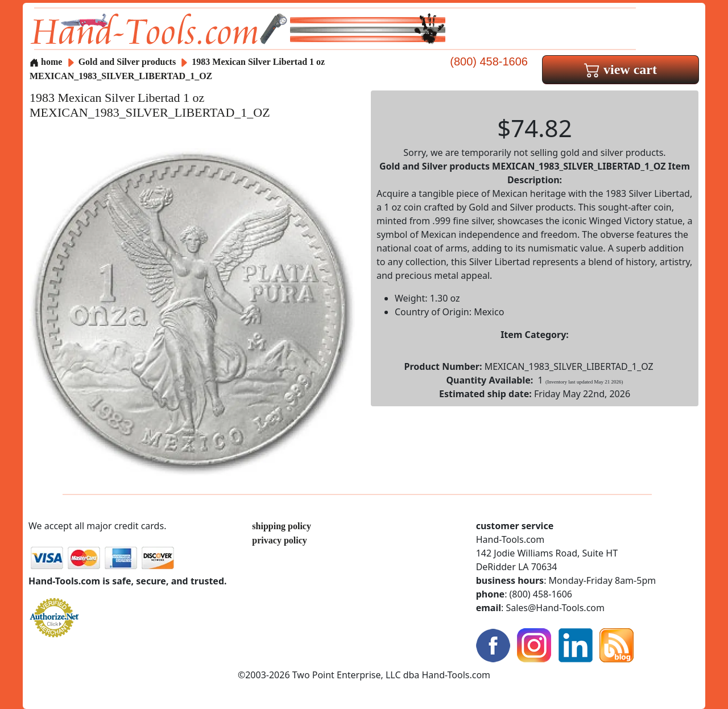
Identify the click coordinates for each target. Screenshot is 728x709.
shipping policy (282, 526)
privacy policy (279, 540)
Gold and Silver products (128, 62)
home (46, 62)
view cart (621, 69)
